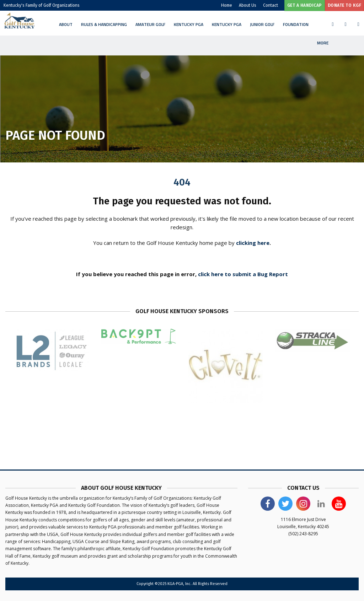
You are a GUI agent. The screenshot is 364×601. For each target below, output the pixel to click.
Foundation (296, 24)
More (323, 43)
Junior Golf (262, 24)
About (66, 24)
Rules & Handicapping (104, 24)
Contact (271, 5)
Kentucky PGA (189, 24)
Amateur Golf (150, 24)
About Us (248, 5)
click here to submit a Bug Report (243, 274)
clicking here (253, 243)
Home (227, 5)
